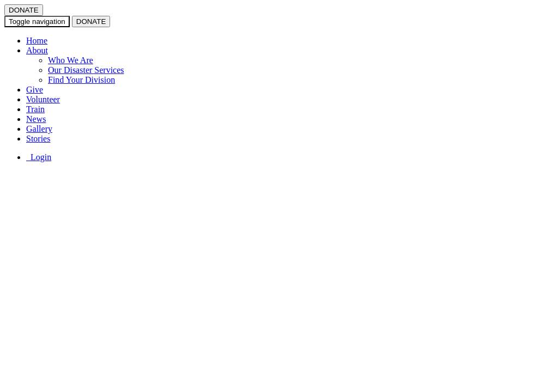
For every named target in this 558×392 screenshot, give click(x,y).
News (36, 119)
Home (37, 41)
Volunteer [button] (43, 99)
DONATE (24, 10)
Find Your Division (81, 80)
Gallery (39, 129)
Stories (38, 139)
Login (39, 157)
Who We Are (71, 60)
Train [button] (35, 109)
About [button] (37, 50)
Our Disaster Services (86, 70)
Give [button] (35, 90)
